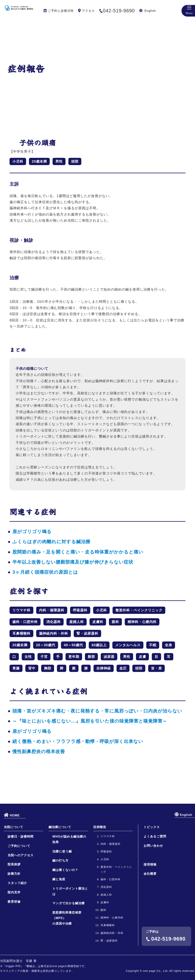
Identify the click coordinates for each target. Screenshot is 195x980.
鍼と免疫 (59, 911)
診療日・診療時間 (21, 869)
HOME (12, 847)
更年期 (74, 657)
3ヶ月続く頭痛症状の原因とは (45, 572)
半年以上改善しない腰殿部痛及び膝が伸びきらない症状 (73, 562)
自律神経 (104, 668)
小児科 (18, 161)
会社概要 (150, 906)
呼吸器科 (80, 610)
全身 (169, 645)
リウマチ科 (21, 610)
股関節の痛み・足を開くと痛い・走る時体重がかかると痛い (78, 552)
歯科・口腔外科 (25, 622)
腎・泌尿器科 (87, 633)
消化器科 (54, 622)
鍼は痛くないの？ (65, 902)
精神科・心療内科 (142, 622)
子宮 (44, 657)
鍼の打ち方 (60, 893)
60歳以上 (99, 645)
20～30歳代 (46, 645)
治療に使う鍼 (62, 883)
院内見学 (14, 924)
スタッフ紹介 (17, 915)
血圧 (123, 668)
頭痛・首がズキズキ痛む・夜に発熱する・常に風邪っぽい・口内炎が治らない (97, 711)
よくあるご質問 (155, 868)
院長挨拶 (14, 896)
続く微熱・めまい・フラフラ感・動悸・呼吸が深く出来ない (78, 741)
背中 (32, 668)
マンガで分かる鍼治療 (69, 935)
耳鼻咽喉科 (21, 633)
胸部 (48, 668)
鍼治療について (60, 859)
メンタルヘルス (128, 645)
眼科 (115, 622)
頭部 (75, 161)
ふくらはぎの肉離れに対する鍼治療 (51, 542)
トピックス (152, 859)
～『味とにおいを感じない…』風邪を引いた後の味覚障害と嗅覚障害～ (90, 721)
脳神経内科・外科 (54, 633)
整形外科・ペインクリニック (139, 610)
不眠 (153, 645)
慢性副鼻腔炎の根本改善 (39, 751)
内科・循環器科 (52, 610)
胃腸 (16, 668)
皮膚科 (98, 622)
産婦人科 (77, 622)
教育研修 (14, 933)
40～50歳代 (73, 645)
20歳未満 (39, 161)
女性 (28, 657)
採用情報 (150, 896)
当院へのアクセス (21, 887)
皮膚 (142, 657)
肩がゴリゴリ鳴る (32, 532)
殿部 (91, 657)
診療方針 (14, 906)
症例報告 (100, 859)
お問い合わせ (153, 878)
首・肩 (156, 668)
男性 (59, 161)
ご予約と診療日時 (61, 11)
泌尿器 (109, 657)
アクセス (88, 11)
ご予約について (19, 878)
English (150, 11)
